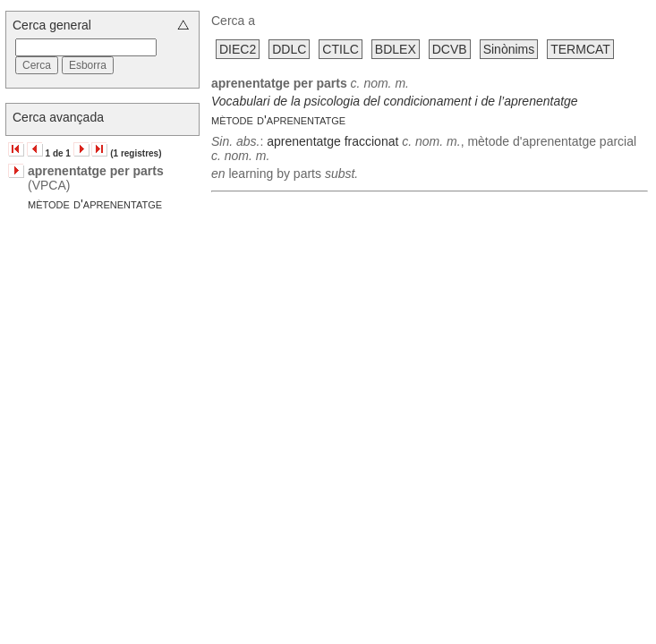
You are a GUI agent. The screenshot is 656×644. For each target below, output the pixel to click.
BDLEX (396, 49)
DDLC (289, 49)
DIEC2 (238, 49)
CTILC (340, 49)
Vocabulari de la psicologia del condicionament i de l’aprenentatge (395, 101)
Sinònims (509, 49)
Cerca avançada (58, 117)
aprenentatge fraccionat (332, 141)
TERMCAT (580, 49)
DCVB (450, 49)
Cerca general (52, 25)
